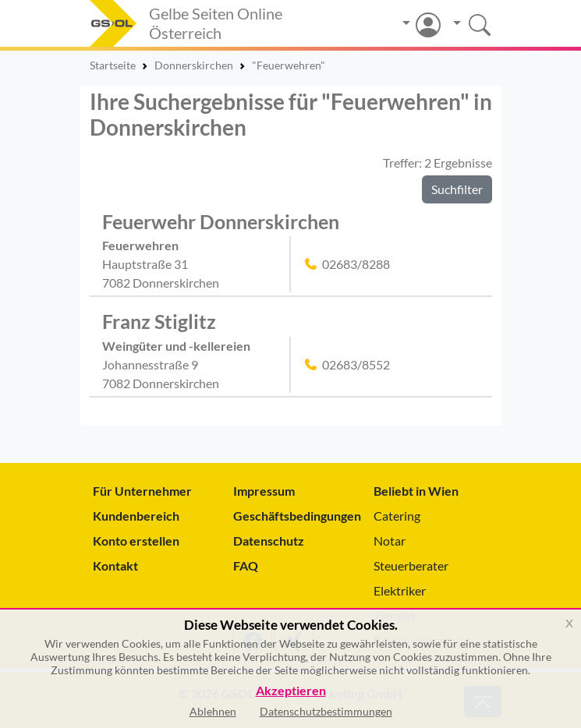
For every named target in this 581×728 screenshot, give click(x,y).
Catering (397, 516)
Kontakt (115, 565)
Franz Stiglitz (159, 321)
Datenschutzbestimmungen (326, 711)
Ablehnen (213, 711)
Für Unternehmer (142, 491)
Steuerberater (411, 565)
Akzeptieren (291, 691)
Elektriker (400, 590)
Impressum (264, 491)
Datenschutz (269, 541)
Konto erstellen (136, 541)
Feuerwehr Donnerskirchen (221, 221)
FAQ (246, 565)
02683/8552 (356, 364)
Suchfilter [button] (457, 189)
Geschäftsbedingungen (291, 516)
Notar (390, 541)
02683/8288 (356, 264)
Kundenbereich (136, 516)
